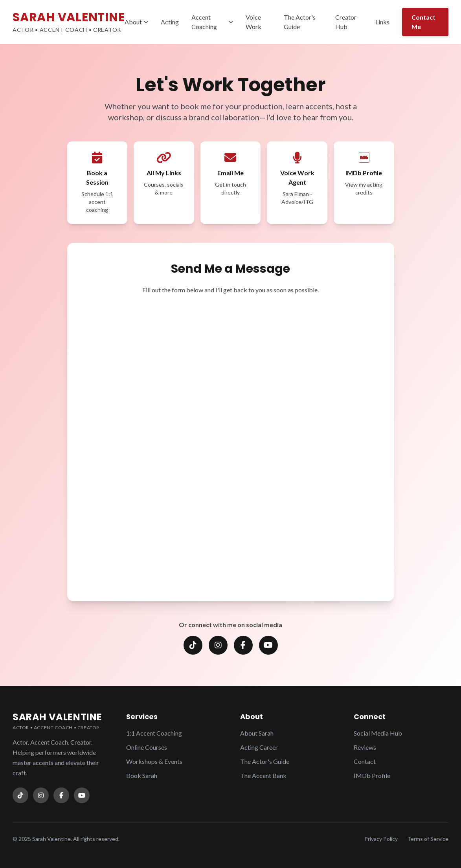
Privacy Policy (381, 839)
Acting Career (259, 747)
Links (382, 22)
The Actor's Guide (300, 22)
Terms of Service (428, 839)
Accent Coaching (212, 22)
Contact (365, 761)
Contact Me (423, 22)
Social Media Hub (378, 733)
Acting (170, 22)
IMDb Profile (372, 775)
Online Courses (147, 747)
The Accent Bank (263, 775)
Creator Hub (346, 22)
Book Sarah (142, 775)
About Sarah (257, 733)
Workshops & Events (154, 761)
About (136, 22)
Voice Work (253, 22)
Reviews (365, 747)
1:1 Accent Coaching (154, 733)
